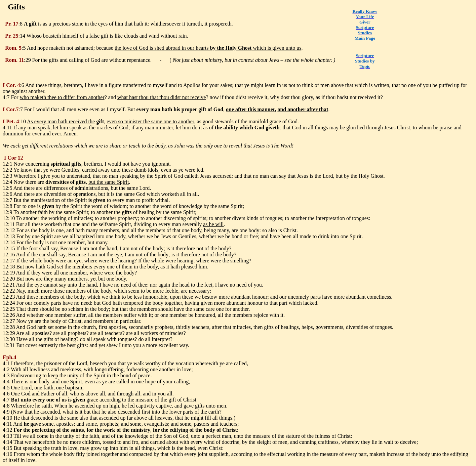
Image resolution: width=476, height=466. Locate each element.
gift (33, 24)
